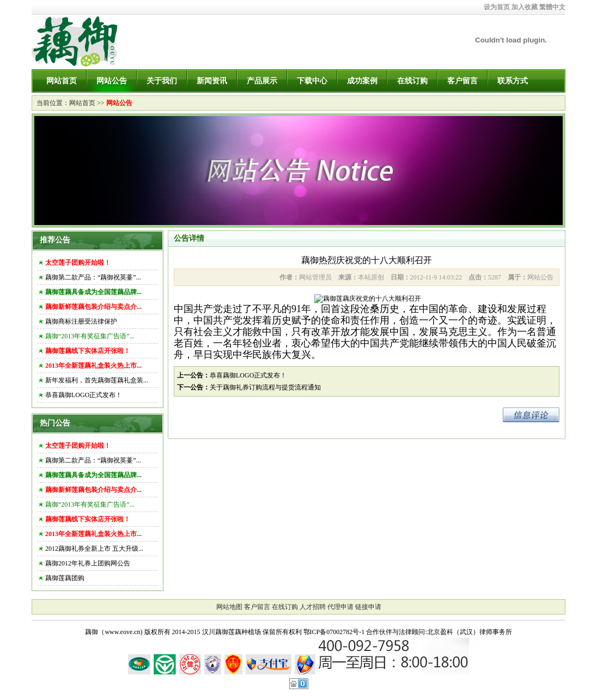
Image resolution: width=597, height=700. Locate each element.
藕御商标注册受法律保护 (81, 321)
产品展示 (262, 81)
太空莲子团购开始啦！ (78, 263)
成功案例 (362, 81)
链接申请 (368, 607)
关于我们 (162, 81)
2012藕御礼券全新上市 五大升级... (94, 549)
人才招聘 (313, 607)
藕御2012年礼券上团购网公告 (88, 563)
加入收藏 (525, 7)
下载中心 (312, 81)
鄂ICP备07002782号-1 (334, 632)
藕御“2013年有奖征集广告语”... (90, 336)
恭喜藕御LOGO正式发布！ (84, 395)
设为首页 (497, 7)
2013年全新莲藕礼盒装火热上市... (93, 366)
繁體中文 (552, 7)
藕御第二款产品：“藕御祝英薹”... (93, 277)
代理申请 (340, 607)
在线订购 (412, 81)
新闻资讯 (212, 81)
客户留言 (462, 81)
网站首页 (62, 81)
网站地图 (229, 607)
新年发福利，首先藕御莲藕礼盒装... (97, 380)
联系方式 (513, 81)
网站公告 (112, 81)
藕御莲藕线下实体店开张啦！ (88, 351)
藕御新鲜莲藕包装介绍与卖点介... (93, 307)
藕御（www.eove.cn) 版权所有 (127, 632)
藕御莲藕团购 (65, 578)
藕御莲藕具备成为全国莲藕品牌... (93, 292)
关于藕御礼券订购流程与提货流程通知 (265, 387)
